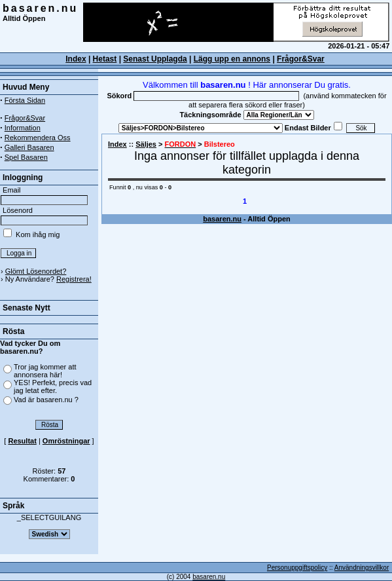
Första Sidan (25, 100)
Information (23, 128)
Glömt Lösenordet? (36, 271)
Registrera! (74, 279)
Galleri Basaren (29, 147)
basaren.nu (40, 8)
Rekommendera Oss (38, 138)
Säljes (146, 144)
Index (117, 144)
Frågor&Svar (301, 59)
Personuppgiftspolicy (297, 568)
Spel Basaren (26, 157)
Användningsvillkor (362, 568)
